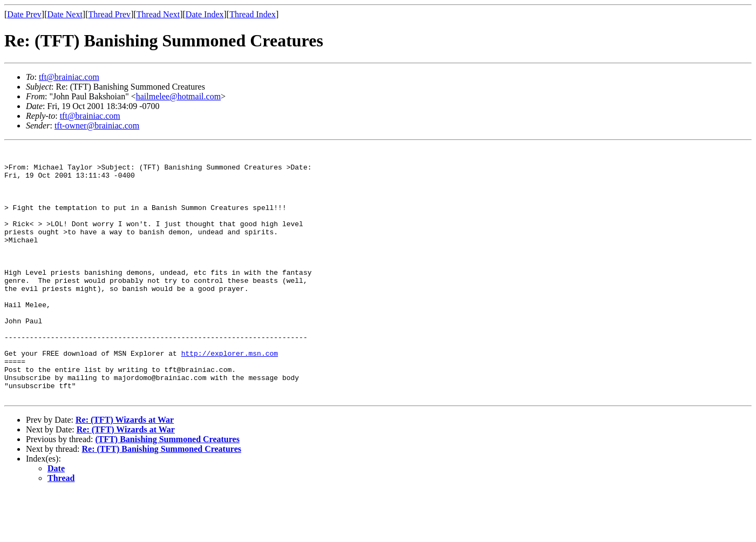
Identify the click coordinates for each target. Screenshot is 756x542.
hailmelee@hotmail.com (178, 96)
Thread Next (158, 14)
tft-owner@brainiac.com (97, 126)
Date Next (65, 14)
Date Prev (24, 14)
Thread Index (253, 14)
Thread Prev (109, 14)
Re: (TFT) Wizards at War (125, 470)
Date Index (205, 14)
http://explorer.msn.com (230, 395)
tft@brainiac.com (69, 77)
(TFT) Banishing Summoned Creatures (167, 489)
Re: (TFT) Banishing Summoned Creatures (162, 499)
